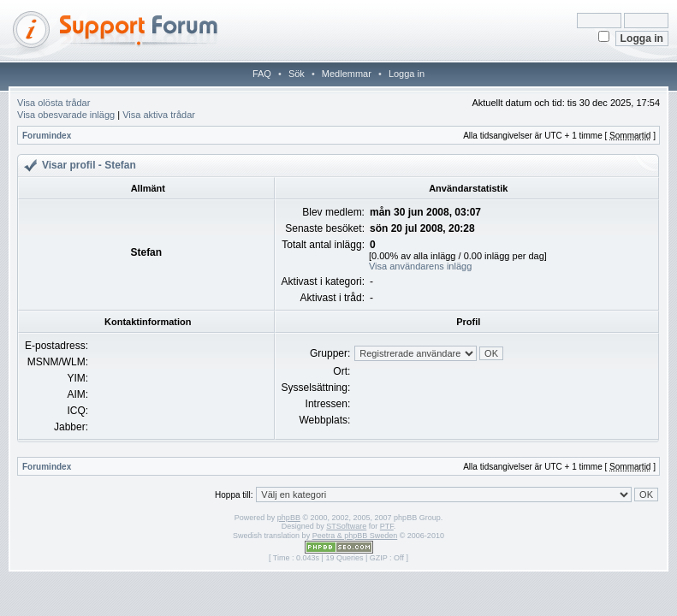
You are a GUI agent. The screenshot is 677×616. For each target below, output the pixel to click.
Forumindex (47, 136)
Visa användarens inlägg (420, 266)
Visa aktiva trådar (159, 115)
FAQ (262, 74)
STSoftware (346, 526)
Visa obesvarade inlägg (66, 115)
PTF (387, 526)
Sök (297, 74)
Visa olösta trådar (53, 103)
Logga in (407, 74)
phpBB (289, 518)
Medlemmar (347, 74)
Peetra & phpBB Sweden (355, 536)
